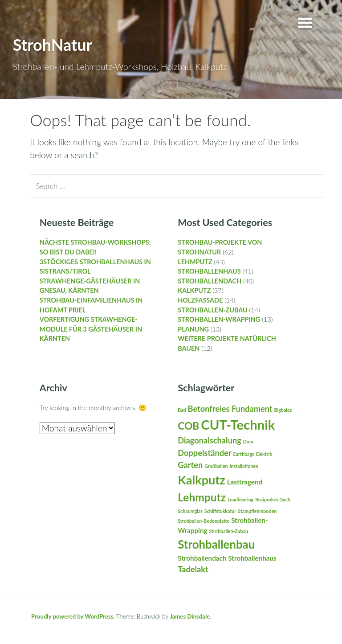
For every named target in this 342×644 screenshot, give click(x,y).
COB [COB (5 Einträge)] (188, 426)
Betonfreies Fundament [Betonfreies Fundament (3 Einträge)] (230, 409)
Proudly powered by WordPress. (73, 616)
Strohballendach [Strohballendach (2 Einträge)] (202, 558)
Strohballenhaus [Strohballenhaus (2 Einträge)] (252, 558)
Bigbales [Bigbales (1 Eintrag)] (283, 410)
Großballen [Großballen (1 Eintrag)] (216, 466)
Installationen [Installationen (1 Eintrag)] (244, 466)
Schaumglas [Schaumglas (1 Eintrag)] (190, 511)
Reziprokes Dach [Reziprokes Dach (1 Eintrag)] (273, 499)
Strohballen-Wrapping (219, 319)
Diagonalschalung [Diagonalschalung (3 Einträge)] (210, 440)
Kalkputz (194, 290)
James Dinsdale (190, 616)
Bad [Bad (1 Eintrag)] (182, 410)
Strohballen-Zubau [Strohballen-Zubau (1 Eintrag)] (228, 531)
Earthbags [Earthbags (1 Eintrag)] (244, 454)
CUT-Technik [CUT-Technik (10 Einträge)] (238, 425)
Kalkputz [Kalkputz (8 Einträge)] (202, 480)
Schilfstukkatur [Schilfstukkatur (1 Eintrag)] (220, 511)
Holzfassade (200, 300)
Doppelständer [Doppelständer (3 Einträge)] (204, 453)
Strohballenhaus (209, 271)
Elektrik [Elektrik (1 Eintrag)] (264, 454)
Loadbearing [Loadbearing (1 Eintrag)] (240, 499)
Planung (193, 329)
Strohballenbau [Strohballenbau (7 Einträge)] (216, 544)
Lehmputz (195, 262)
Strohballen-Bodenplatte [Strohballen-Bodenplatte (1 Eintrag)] (204, 521)
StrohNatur (53, 45)
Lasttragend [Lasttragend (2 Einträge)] (245, 482)
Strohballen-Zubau (212, 310)
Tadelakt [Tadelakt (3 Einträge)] (193, 569)
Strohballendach (210, 281)
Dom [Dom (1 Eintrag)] (248, 441)
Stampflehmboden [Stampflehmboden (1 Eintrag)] (257, 511)
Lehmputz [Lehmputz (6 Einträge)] (202, 497)
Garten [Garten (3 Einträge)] (190, 465)
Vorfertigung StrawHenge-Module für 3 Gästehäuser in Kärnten (91, 329)
